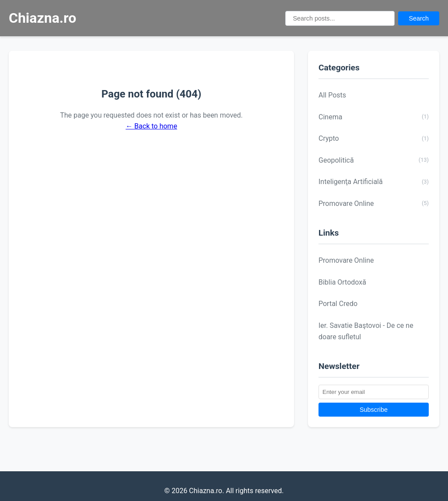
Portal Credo (338, 304)
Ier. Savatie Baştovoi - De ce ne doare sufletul (366, 331)
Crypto (374, 139)
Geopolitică (374, 160)
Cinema (374, 117)
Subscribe (374, 410)
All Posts (332, 95)
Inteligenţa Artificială (374, 182)
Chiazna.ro (42, 18)
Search (419, 18)
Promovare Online (374, 203)
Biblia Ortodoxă (342, 282)
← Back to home (151, 126)
